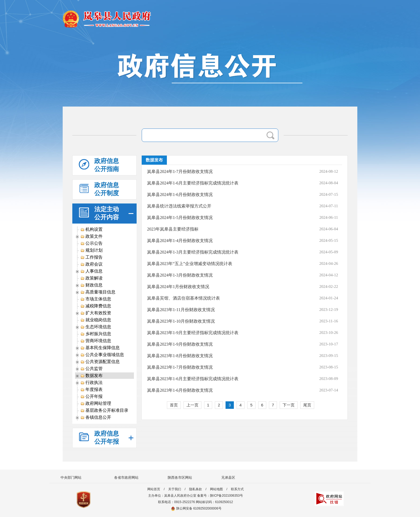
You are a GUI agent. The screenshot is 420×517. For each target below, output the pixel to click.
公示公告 (91, 243)
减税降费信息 (96, 306)
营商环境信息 (96, 341)
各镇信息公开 (96, 417)
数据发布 (91, 376)
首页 (174, 405)
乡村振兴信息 (96, 334)
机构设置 (91, 229)
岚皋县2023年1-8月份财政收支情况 (180, 356)
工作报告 (91, 257)
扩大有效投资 (96, 313)
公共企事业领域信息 (102, 355)
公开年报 (91, 397)
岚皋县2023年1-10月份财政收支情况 (181, 321)
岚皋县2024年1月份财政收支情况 (178, 287)
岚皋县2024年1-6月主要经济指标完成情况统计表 (193, 183)
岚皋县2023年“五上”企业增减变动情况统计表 (190, 264)
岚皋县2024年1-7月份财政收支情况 (180, 171)
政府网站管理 (96, 403)
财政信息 (91, 285)
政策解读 (91, 278)
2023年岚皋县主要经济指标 (173, 229)
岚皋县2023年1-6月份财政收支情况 (180, 390)
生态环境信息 (96, 327)
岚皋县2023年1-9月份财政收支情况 (180, 344)
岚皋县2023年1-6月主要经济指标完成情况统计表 (193, 379)
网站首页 (154, 489)
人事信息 (91, 271)
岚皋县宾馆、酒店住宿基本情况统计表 (183, 298)
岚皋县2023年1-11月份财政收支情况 (181, 310)
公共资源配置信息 (100, 362)
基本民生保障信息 (100, 348)
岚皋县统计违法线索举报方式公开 (179, 206)
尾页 (307, 405)
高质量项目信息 (98, 292)
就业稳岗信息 (96, 320)
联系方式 (237, 489)
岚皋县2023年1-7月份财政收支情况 (180, 367)
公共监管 (91, 369)
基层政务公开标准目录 (104, 410)
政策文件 (91, 236)
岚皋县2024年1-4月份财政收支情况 (180, 241)
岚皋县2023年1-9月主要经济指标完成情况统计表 (193, 333)
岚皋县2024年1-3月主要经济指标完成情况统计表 (193, 252)
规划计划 (91, 250)
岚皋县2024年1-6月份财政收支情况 (180, 195)
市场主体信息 (96, 299)
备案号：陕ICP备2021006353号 (220, 496)
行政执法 (91, 383)
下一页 (289, 405)
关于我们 (175, 489)
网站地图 (216, 489)
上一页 (192, 405)
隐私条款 (196, 489)
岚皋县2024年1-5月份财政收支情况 (180, 218)
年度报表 (91, 390)
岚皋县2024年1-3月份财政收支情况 (180, 275)
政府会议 (91, 264)
